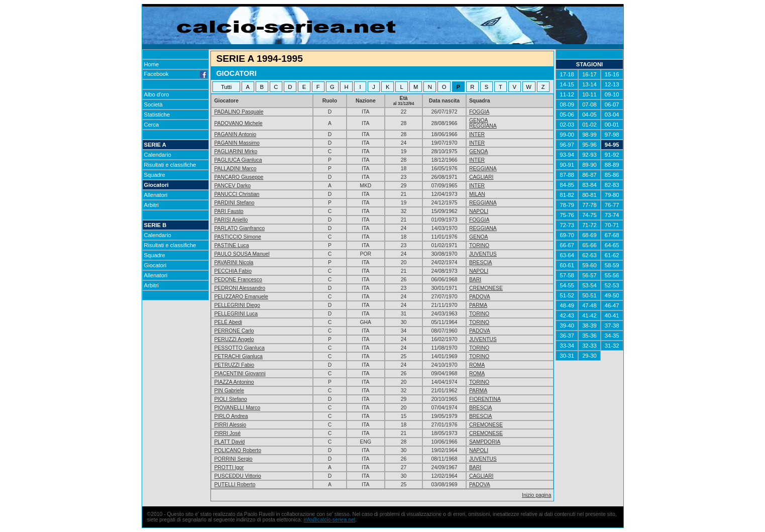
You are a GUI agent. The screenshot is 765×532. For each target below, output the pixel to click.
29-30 (589, 356)
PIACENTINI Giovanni (240, 374)
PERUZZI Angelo (234, 339)
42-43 (567, 315)
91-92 (612, 155)
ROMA (477, 365)
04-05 (589, 115)
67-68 (612, 235)
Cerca (152, 125)
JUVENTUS (483, 254)
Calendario (158, 155)
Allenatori (156, 195)
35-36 (589, 336)
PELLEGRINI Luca (236, 314)
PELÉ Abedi (228, 322)
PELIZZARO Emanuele (241, 297)
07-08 (589, 104)
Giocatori (156, 185)
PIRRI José (227, 433)
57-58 (567, 275)
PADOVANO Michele (238, 123)
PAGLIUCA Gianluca (238, 160)
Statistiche (157, 115)
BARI (475, 280)
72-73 (567, 225)
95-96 (589, 145)
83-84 (589, 185)
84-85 (567, 185)
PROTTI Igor (229, 467)
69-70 (567, 235)
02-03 (567, 125)
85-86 (612, 175)
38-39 (589, 326)
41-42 (589, 315)
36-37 (567, 336)
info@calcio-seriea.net (329, 520)
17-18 (567, 74)
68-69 (589, 235)
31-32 (612, 346)
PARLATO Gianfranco (239, 228)
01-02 (589, 125)
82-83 (612, 185)
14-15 (567, 84)
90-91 (567, 165)
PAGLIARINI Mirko (236, 151)
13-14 (589, 84)
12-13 (612, 84)
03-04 (612, 115)
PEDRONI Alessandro (240, 288)
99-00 (567, 135)
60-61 (567, 265)
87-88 (567, 175)
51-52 (567, 295)
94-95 (612, 145)
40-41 (612, 315)
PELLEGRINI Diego (237, 305)
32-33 (589, 346)
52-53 (612, 285)
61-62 (612, 255)
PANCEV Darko (232, 186)
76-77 (612, 205)
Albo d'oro (157, 94)
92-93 (589, 155)
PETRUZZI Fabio (234, 365)
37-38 (612, 326)
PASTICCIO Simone (237, 237)
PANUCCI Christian (237, 194)
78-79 (567, 205)
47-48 (589, 305)
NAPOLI (479, 211)
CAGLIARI (481, 177)
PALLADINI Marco (235, 169)
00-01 (612, 125)
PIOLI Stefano (230, 399)
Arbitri (151, 205)
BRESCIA (481, 262)
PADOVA (480, 297)
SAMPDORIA (485, 442)
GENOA (479, 120)
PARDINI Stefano (234, 203)
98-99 (589, 135)
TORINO (479, 245)
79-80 (612, 195)
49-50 (612, 295)
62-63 (589, 255)
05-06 (567, 115)
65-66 (589, 245)
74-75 (589, 215)
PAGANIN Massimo (237, 143)
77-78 (589, 205)
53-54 (589, 285)
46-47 (612, 305)
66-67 (567, 245)
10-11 (589, 94)
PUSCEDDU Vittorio (237, 476)
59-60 (589, 265)
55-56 (612, 275)
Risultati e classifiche (170, 165)
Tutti (226, 87)
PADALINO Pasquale (239, 112)
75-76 (567, 215)
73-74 (612, 215)
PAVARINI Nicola (234, 262)
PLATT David (229, 442)
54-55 (567, 285)
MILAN (477, 194)
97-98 (612, 135)
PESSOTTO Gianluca (239, 348)
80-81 (589, 195)
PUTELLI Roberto (235, 485)
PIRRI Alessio (230, 425)
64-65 (612, 245)
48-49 (567, 305)
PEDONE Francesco (238, 280)
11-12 (567, 94)
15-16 (612, 74)
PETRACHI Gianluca (238, 356)
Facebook (176, 74)
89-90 (589, 165)
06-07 (612, 104)
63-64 (567, 255)
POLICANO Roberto (238, 450)
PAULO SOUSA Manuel (242, 254)
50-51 (589, 295)
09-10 (612, 94)
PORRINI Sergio (233, 459)
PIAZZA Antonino (234, 382)
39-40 (567, 326)
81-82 (567, 195)
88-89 (612, 165)
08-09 (567, 104)
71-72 (589, 225)
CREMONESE (486, 288)
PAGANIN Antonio (235, 134)
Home (152, 64)
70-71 (612, 225)
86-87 (589, 175)
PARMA (478, 305)
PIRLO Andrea (231, 416)
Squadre (155, 175)
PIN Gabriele (229, 391)
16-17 (589, 74)
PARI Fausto (229, 211)
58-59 (612, 265)
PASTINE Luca (231, 245)
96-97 (567, 145)
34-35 (612, 336)
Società (153, 104)
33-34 (567, 346)
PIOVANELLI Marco (237, 408)
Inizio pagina (536, 495)
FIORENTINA (485, 399)
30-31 (567, 356)
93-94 (567, 155)
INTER (477, 134)
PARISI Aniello (231, 220)
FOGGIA (479, 112)
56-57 (589, 275)
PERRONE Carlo (234, 331)
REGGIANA (483, 126)
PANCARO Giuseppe (239, 177)
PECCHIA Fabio (233, 271)
